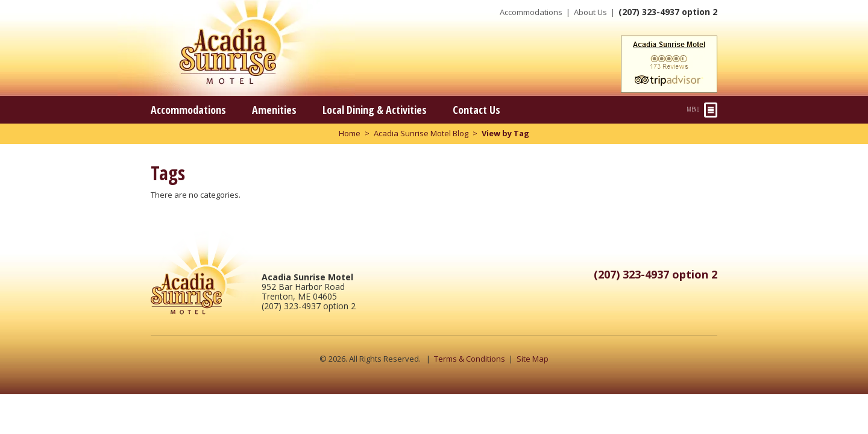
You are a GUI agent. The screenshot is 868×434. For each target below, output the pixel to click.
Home (350, 133)
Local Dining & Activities (375, 110)
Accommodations (531, 12)
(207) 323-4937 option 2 (668, 12)
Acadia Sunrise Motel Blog (421, 133)
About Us (590, 12)
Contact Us (476, 110)
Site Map (533, 359)
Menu (702, 110)
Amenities (274, 110)
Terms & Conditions (470, 359)
